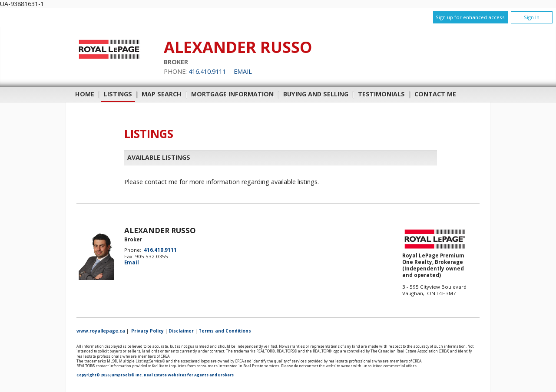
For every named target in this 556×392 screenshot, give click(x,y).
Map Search (162, 94)
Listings (118, 94)
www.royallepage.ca (101, 331)
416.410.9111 (207, 71)
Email (243, 71)
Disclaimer (181, 331)
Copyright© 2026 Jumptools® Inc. (110, 375)
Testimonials (381, 94)
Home (85, 94)
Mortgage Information (232, 94)
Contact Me (435, 94)
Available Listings (159, 158)
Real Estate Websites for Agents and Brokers (189, 375)
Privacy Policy (147, 331)
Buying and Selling (316, 94)
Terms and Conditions (225, 331)
